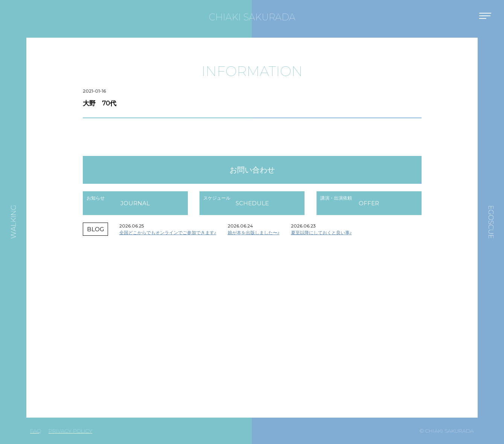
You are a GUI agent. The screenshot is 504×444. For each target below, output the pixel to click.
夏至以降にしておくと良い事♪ (321, 233)
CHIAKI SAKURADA (252, 17)
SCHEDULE (252, 203)
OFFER (369, 203)
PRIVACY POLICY (70, 431)
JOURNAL (135, 203)
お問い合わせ (252, 170)
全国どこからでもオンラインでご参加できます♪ (168, 233)
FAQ (36, 431)
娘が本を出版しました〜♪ (254, 233)
